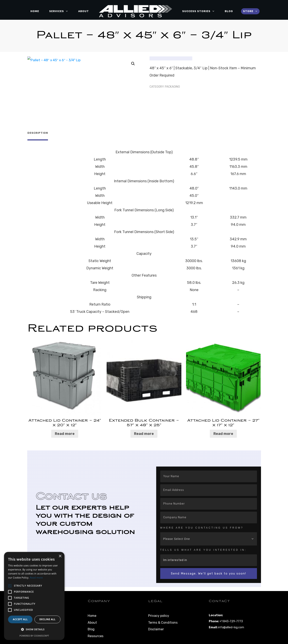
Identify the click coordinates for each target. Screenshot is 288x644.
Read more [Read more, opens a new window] (36, 578)
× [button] (60, 556)
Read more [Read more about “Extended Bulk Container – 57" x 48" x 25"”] (144, 432)
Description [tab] (38, 133)
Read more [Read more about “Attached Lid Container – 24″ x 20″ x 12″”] (65, 432)
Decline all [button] (48, 619)
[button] (133, 64)
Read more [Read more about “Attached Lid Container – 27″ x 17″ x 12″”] (223, 432)
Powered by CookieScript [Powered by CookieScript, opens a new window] (34, 636)
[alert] (34, 596)
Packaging (172, 87)
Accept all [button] (20, 619)
